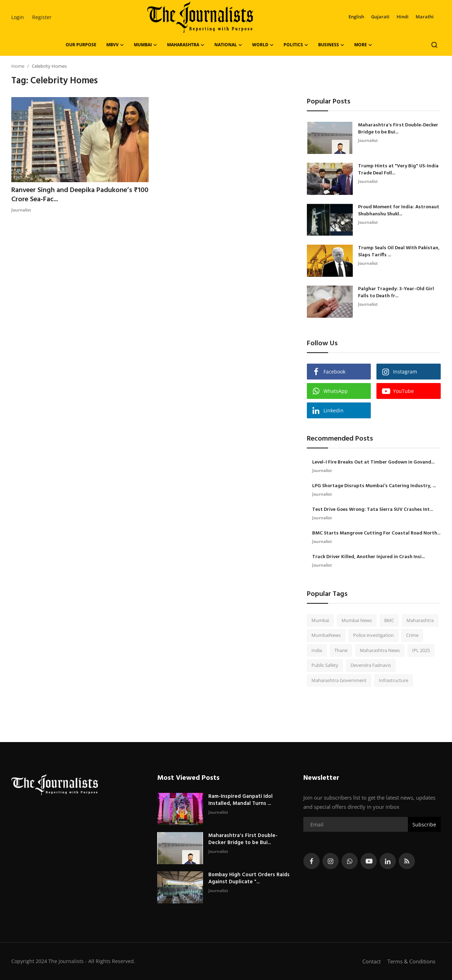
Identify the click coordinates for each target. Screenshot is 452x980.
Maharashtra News (380, 650)
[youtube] (369, 861)
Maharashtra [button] (186, 45)
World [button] (263, 45)
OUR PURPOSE (81, 45)
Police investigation (373, 635)
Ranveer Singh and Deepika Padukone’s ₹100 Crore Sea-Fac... (80, 195)
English (356, 17)
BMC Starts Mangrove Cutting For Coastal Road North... (376, 533)
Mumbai (320, 620)
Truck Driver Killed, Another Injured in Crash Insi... (368, 557)
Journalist (21, 210)
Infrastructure (394, 680)
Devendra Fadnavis (371, 665)
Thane (341, 650)
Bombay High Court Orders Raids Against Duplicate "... (249, 878)
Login (18, 17)
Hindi (403, 17)
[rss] (407, 861)
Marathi (425, 17)
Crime (412, 635)
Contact (371, 961)
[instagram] (331, 861)
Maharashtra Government (339, 680)
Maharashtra (420, 620)
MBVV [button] (115, 45)
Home (18, 66)
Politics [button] (296, 45)
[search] (434, 45)
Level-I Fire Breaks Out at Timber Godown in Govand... (373, 462)
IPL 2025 (421, 650)
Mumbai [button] (145, 45)
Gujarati (380, 17)
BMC (389, 620)
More (363, 45)
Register (42, 17)
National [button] (228, 45)
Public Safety (325, 665)
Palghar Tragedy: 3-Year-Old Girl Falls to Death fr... (396, 293)
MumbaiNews (326, 635)
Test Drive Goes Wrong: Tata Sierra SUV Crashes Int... (373, 510)
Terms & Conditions (411, 961)
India (317, 650)
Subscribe (424, 824)
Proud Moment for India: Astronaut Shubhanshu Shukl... (399, 211)
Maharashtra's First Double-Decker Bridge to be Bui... (398, 129)
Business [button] (331, 45)
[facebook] (311, 861)
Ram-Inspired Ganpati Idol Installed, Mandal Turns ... (240, 800)
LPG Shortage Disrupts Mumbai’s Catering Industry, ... (374, 486)
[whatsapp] (350, 861)
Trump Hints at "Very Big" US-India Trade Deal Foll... (398, 170)
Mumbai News (357, 620)
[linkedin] (388, 861)
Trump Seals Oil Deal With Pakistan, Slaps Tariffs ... (399, 252)
